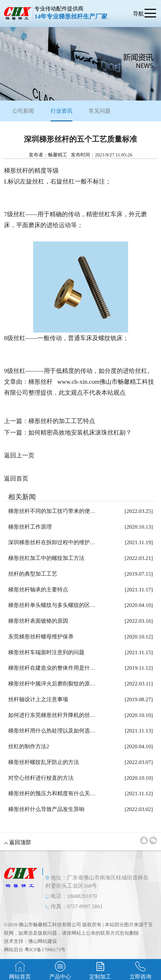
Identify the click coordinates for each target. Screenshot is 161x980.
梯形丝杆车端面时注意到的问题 (46, 652)
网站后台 (14, 950)
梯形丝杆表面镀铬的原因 (38, 621)
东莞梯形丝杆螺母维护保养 (41, 637)
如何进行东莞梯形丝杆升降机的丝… (52, 715)
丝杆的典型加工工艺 (33, 574)
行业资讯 (61, 115)
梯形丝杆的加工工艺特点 (62, 421)
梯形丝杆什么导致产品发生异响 (46, 809)
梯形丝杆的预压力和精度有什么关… (52, 793)
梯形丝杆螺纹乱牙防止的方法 (44, 762)
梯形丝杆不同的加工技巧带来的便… (52, 511)
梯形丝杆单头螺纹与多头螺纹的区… (52, 605)
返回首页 (16, 478)
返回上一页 (19, 455)
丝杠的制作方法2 (29, 746)
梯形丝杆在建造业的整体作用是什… (52, 668)
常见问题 (100, 111)
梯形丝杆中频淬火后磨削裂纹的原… (52, 684)
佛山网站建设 (43, 941)
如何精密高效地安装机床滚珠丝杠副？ (80, 432)
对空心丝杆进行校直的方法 (41, 778)
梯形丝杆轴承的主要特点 (38, 590)
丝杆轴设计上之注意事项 (38, 699)
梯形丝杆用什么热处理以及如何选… (52, 731)
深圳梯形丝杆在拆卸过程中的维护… (52, 542)
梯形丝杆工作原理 (30, 527)
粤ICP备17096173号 (45, 950)
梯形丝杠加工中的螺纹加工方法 (46, 558)
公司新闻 (23, 111)
